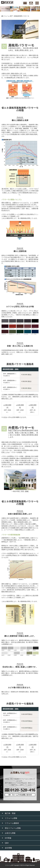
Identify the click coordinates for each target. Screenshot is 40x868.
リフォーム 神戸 (7, 16)
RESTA (22, 865)
